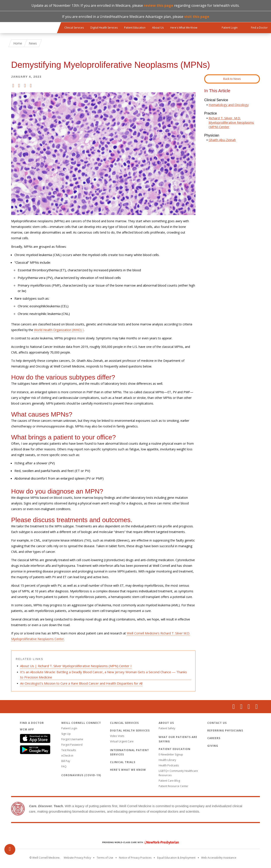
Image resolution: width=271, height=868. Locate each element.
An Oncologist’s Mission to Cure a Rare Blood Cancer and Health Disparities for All (81, 683)
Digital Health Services (104, 28)
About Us (158, 28)
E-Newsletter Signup (171, 754)
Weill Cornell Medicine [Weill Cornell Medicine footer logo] (135, 833)
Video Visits (117, 736)
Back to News (232, 79)
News (33, 43)
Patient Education (135, 28)
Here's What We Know (184, 28)
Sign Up (66, 734)
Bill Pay (66, 761)
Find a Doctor (32, 723)
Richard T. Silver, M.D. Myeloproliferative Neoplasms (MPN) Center (231, 122)
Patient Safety (167, 728)
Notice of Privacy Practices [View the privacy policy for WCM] (135, 858)
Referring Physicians (225, 730)
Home (18, 43)
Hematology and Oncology (229, 105)
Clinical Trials (123, 762)
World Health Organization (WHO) (58, 330)
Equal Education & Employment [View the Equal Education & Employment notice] (176, 858)
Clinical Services (74, 28)
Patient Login (69, 728)
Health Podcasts (169, 765)
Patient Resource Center (173, 786)
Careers (214, 738)
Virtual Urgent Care (122, 741)
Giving (213, 746)
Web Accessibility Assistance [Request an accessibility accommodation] (219, 858)
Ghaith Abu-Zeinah (222, 140)
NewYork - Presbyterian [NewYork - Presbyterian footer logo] (137, 842)
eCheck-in (67, 756)
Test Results (69, 750)
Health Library (167, 760)
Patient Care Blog (169, 781)
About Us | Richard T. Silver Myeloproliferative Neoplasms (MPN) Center (75, 666)
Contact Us (217, 723)
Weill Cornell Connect (81, 723)
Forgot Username (72, 739)
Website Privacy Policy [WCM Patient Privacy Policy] (77, 858)
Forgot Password (72, 745)
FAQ (64, 766)
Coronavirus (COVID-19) (81, 775)
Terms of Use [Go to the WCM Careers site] (105, 858)
